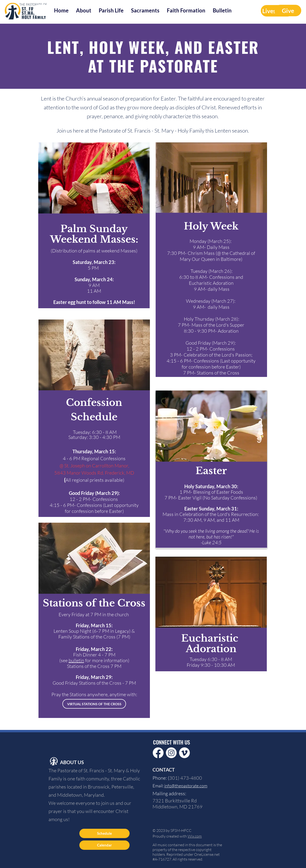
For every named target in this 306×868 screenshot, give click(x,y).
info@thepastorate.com (186, 786)
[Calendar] (104, 845)
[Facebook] (158, 753)
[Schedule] (104, 833)
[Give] (288, 11)
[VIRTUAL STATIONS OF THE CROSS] (94, 704)
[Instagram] (171, 753)
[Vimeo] (184, 753)
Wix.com (195, 836)
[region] (94, 420)
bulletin (76, 660)
